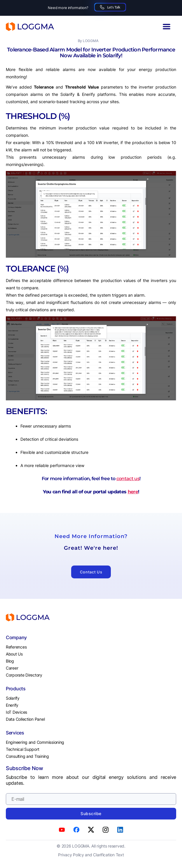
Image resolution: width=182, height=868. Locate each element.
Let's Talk (110, 7)
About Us (14, 654)
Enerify (12, 705)
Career (12, 668)
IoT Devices (16, 712)
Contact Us (91, 572)
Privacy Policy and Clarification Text (91, 855)
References (16, 647)
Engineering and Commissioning (35, 742)
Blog (10, 661)
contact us (128, 479)
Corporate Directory (24, 675)
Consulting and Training (27, 756)
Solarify (13, 698)
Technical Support (22, 749)
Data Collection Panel (25, 719)
